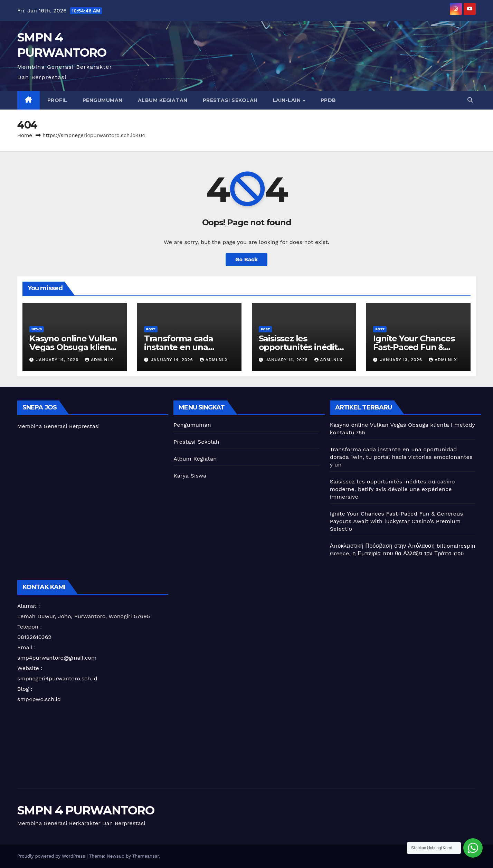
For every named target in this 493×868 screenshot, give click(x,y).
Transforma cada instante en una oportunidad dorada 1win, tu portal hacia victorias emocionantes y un (401, 457)
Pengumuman (103, 100)
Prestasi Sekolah (230, 100)
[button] (470, 100)
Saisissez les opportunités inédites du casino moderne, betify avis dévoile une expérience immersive (392, 489)
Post (151, 329)
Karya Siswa (190, 476)
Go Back (247, 259)
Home (25, 135)
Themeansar (146, 856)
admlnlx (99, 360)
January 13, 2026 (402, 360)
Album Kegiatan (163, 100)
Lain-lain (288, 100)
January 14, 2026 (58, 360)
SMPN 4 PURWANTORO (86, 810)
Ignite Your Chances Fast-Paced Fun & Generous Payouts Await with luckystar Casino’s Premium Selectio (396, 521)
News (37, 329)
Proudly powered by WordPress (52, 856)
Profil (57, 100)
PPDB (328, 100)
